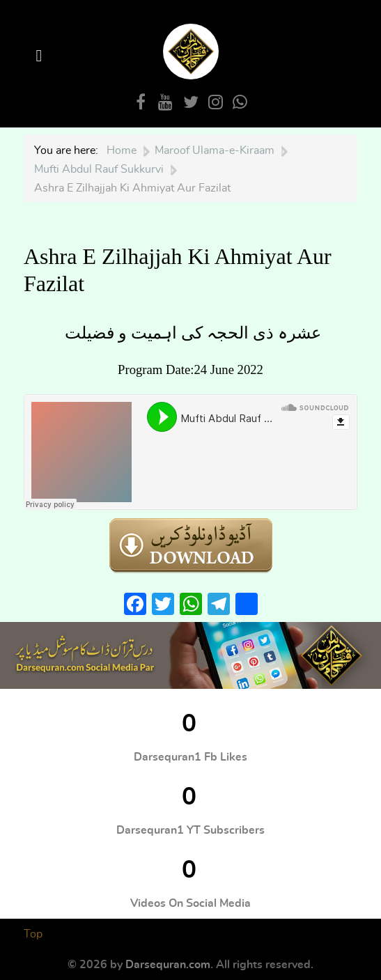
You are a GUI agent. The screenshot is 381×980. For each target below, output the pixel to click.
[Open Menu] (41, 56)
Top (33, 934)
